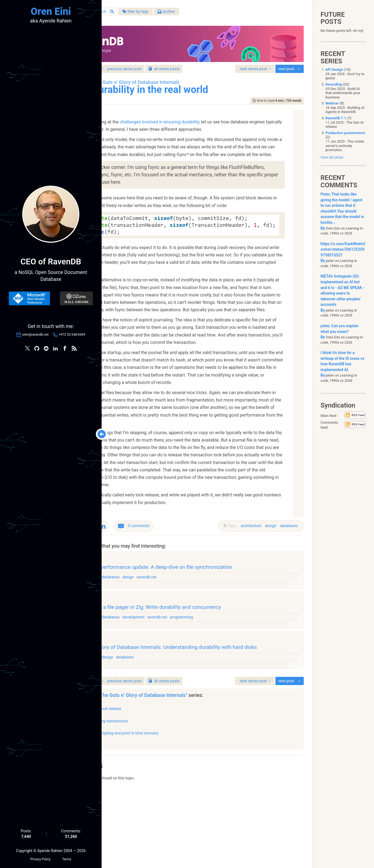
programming (233, 672)
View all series (332, 157)
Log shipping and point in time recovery (175, 808)
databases (286, 570)
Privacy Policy (40, 857)
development (185, 672)
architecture (248, 570)
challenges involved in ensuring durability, (199, 125)
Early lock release (156, 784)
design (268, 570)
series (214, 63)
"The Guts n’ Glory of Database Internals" (194, 770)
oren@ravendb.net (35, 336)
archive (216, 13)
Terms (67, 857)
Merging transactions (160, 796)
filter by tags (185, 13)
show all (126, 816)
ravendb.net (198, 629)
